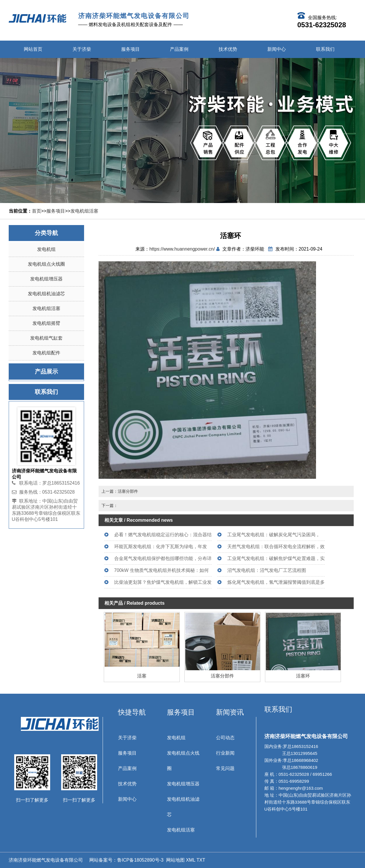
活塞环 (303, 676)
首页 (37, 211)
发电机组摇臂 (46, 323)
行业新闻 (225, 753)
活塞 (142, 676)
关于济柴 (82, 49)
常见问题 (225, 768)
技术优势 (228, 49)
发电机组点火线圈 (46, 264)
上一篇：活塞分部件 (120, 491)
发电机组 (46, 249)
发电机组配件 (46, 353)
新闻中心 (277, 49)
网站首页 (33, 49)
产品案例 (179, 49)
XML (190, 860)
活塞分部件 (222, 676)
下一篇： (110, 505)
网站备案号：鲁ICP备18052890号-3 (126, 860)
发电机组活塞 (84, 211)
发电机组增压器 (46, 279)
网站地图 (175, 860)
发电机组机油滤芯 (46, 294)
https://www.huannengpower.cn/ (182, 249)
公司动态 (225, 738)
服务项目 (130, 49)
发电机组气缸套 (46, 338)
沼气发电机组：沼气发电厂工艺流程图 (267, 570)
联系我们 (325, 49)
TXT (201, 860)
